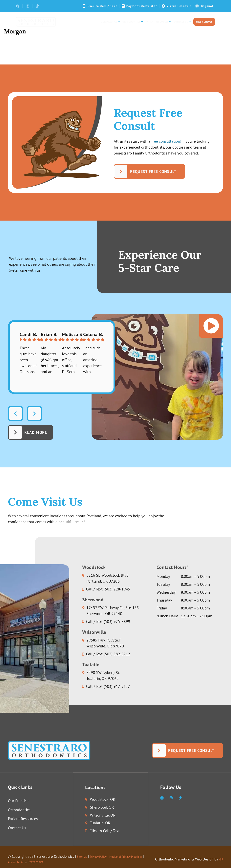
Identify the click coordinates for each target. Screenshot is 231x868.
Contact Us (182, 22)
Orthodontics (133, 22)
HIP (220, 859)
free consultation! (166, 141)
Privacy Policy (102, 856)
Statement (56, 862)
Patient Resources (158, 22)
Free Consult (204, 22)
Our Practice (110, 22)
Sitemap (83, 856)
